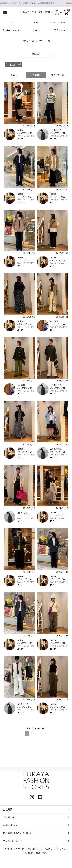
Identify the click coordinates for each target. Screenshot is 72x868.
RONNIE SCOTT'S (60, 22)
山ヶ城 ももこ (56, 130)
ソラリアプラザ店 (24, 133)
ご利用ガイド (10, 817)
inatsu (20, 130)
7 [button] (41, 733)
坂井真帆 (54, 321)
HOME (25, 41)
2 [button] (31, 733)
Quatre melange (12, 30)
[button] (45, 734)
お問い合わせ (10, 825)
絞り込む (36, 54)
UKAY (36, 30)
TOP (12, 22)
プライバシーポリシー (14, 841)
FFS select (60, 30)
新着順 (14, 75)
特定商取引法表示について (17, 833)
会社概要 (8, 809)
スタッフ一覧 (58, 75)
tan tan (36, 22)
